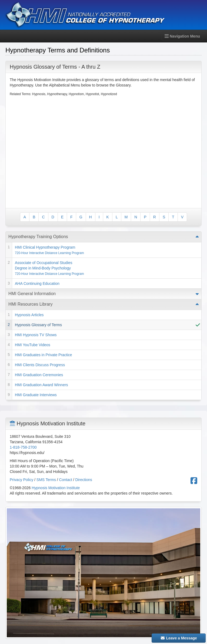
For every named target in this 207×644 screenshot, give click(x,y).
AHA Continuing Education (37, 283)
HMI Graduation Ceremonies (39, 375)
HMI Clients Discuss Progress (40, 365)
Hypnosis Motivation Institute (56, 488)
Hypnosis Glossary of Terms (38, 325)
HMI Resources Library (31, 304)
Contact (66, 480)
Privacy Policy (21, 480)
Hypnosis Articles (29, 315)
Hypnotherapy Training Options (38, 237)
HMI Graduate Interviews (36, 395)
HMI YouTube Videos (33, 345)
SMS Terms (46, 480)
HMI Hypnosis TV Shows (36, 335)
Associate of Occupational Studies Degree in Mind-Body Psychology (49, 268)
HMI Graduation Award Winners (41, 385)
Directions (84, 480)
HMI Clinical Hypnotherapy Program (49, 250)
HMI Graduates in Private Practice (44, 355)
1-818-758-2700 (23, 447)
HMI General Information (32, 294)
